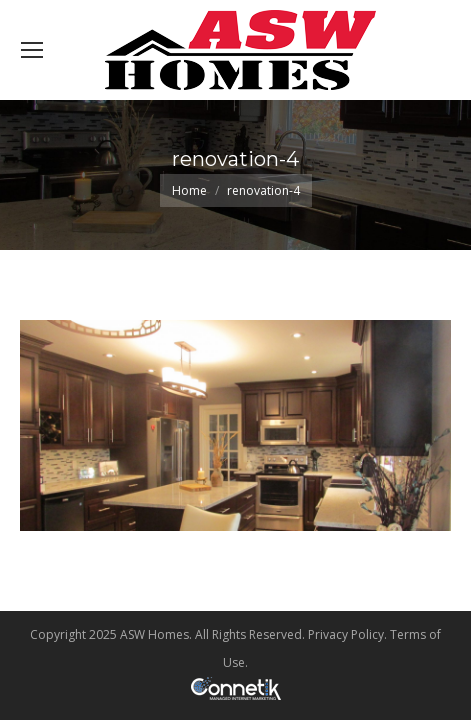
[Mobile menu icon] (32, 50)
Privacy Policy (346, 634)
